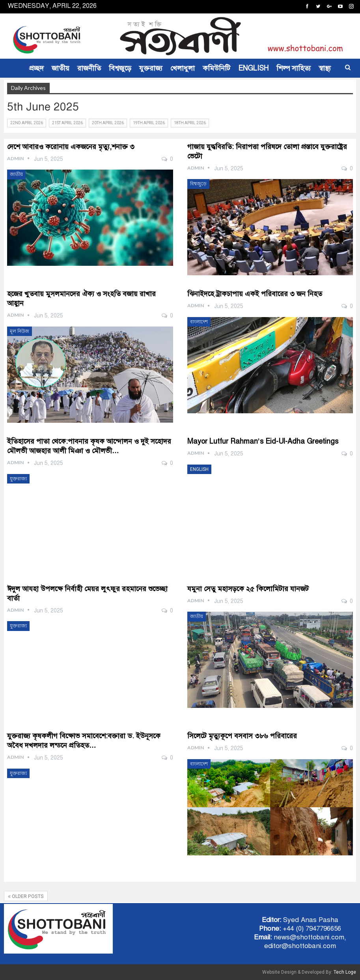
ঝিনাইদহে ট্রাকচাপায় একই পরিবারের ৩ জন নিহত (255, 294)
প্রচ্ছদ (36, 68)
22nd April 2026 (27, 123)
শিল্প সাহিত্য (294, 68)
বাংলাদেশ (199, 322)
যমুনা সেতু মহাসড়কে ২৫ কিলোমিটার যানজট (248, 589)
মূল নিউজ (20, 331)
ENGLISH (253, 68)
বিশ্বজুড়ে (120, 68)
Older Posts (26, 896)
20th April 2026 (108, 123)
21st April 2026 (67, 123)
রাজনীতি (89, 68)
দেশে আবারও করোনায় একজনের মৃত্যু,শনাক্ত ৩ (71, 147)
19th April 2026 (149, 123)
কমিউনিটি (216, 68)
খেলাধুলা (183, 68)
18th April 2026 (190, 123)
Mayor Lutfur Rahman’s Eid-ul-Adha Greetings (263, 441)
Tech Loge (345, 972)
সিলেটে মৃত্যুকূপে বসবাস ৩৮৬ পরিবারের (242, 736)
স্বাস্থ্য (325, 68)
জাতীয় (61, 68)
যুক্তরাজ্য (151, 68)
